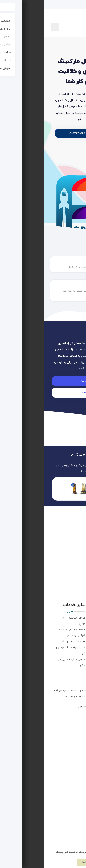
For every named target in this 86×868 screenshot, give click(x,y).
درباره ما (73, 618)
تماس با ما (72, 624)
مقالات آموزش (69, 636)
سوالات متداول (69, 630)
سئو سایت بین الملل (28, 642)
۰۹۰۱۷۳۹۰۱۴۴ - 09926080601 (52, 707)
